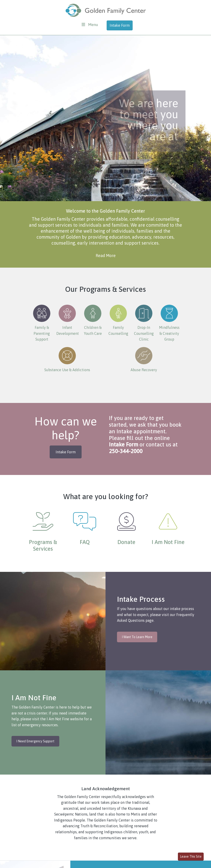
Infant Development (68, 320)
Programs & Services (43, 545)
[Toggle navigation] (90, 25)
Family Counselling (118, 320)
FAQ (85, 542)
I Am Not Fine (168, 542)
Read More (106, 256)
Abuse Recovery (144, 359)
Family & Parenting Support (42, 323)
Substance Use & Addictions (67, 359)
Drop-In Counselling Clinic (144, 323)
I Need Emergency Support (35, 741)
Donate (126, 542)
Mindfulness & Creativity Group (169, 323)
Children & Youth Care (93, 320)
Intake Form (120, 25)
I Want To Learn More (137, 637)
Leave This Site (191, 856)
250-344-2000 (126, 451)
